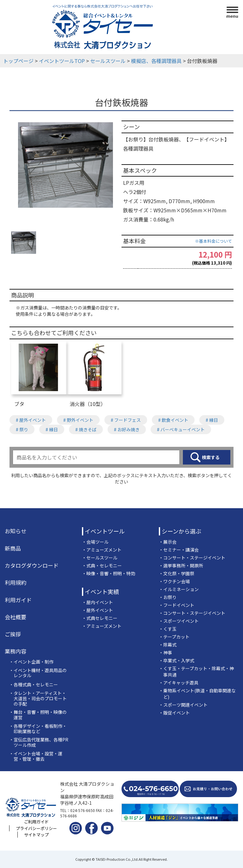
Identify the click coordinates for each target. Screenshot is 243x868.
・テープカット (174, 637)
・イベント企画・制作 (31, 662)
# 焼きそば (86, 429)
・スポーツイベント (179, 621)
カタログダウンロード (32, 565)
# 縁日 (212, 420)
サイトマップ (36, 835)
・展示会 (168, 542)
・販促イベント (174, 713)
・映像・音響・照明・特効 (109, 573)
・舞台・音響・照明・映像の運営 (38, 715)
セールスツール (108, 61)
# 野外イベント (78, 420)
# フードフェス (126, 420)
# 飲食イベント (173, 420)
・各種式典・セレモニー (34, 685)
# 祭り (22, 429)
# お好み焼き (127, 429)
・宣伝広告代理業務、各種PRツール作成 (39, 742)
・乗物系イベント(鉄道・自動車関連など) (197, 694)
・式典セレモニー (100, 618)
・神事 (165, 653)
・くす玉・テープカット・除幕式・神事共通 (196, 671)
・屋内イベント (97, 602)
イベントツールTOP (62, 61)
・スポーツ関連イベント (183, 705)
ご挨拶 (13, 634)
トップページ (18, 61)
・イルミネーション (179, 589)
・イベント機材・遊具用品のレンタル (38, 673)
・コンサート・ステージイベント (192, 558)
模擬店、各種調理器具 (156, 61)
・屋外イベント (97, 610)
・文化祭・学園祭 (177, 573)
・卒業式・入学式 (177, 660)
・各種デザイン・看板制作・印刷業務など (38, 729)
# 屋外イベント (31, 420)
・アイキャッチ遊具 (179, 683)
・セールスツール (100, 558)
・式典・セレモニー (102, 565)
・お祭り (168, 597)
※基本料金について (213, 241)
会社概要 (16, 617)
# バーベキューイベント (181, 429)
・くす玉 (168, 629)
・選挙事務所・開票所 (181, 565)
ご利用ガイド (36, 822)
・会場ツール (95, 542)
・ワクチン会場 (174, 581)
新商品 (13, 548)
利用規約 (16, 583)
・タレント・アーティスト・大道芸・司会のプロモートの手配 (38, 698)
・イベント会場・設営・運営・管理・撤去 (36, 756)
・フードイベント (177, 605)
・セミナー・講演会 (179, 550)
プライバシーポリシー (36, 828)
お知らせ (16, 531)
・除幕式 (168, 645)
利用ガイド (18, 600)
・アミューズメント (102, 550)
